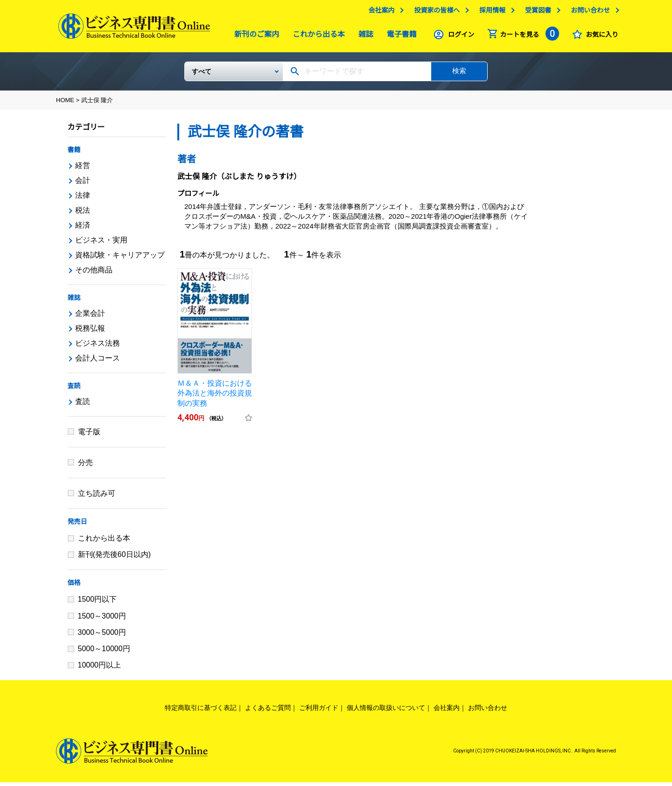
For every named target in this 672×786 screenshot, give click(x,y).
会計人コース (98, 362)
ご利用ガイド (319, 711)
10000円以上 (100, 669)
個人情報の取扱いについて (386, 711)
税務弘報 (90, 332)
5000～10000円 (104, 652)
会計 (83, 184)
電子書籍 (399, 37)
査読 (74, 390)
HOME (65, 104)
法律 (83, 199)
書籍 (74, 153)
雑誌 (364, 37)
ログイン (459, 37)
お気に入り (600, 37)
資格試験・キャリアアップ (120, 259)
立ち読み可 (97, 497)
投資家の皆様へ (434, 13)
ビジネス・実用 (101, 244)
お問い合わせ (588, 13)
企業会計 (90, 317)
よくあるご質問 (268, 711)
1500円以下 (98, 603)
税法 (83, 214)
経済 (83, 229)
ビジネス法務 (98, 347)
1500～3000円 (102, 620)
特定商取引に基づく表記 (201, 711)
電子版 (89, 435)
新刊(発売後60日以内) (114, 558)
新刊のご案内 (254, 37)
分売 (85, 466)
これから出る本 (316, 37)
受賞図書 (536, 13)
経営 (83, 169)
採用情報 (490, 13)
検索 (459, 74)
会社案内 (379, 13)
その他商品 (94, 274)
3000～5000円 (102, 636)
